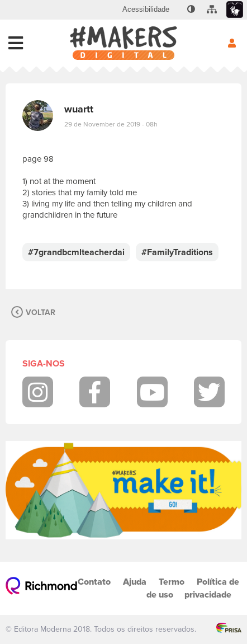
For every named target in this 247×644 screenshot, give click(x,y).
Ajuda (135, 582)
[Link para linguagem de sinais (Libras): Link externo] (235, 10)
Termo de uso (165, 588)
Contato (94, 582)
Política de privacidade (212, 588)
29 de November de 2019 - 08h (111, 124)
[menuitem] (146, 10)
